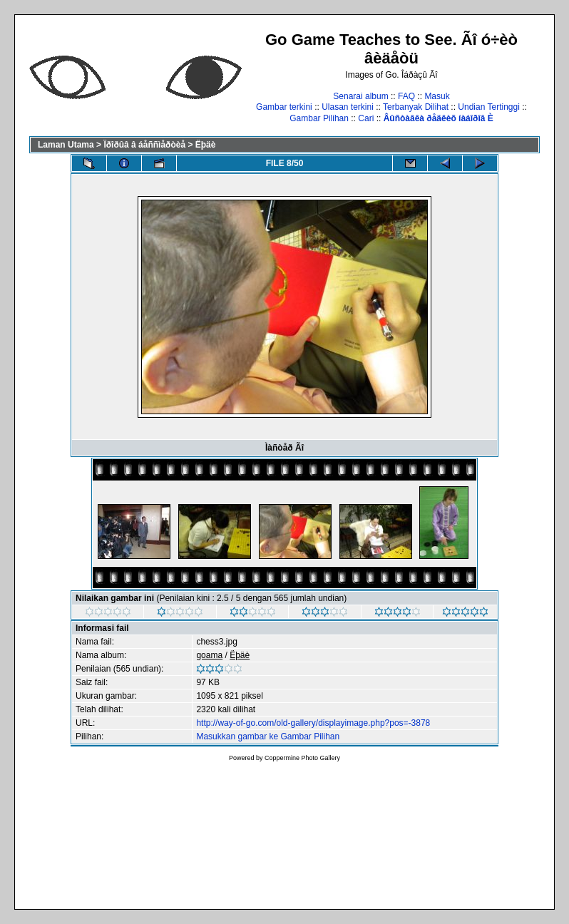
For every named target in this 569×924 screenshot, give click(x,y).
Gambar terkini (284, 107)
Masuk (437, 96)
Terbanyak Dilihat (416, 107)
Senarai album (360, 96)
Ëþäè (206, 145)
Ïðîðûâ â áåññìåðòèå (144, 145)
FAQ (406, 96)
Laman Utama (66, 145)
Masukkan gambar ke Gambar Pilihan (268, 736)
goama (209, 655)
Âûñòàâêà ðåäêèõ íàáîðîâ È (439, 118)
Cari (366, 118)
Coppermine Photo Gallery (302, 758)
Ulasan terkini (348, 107)
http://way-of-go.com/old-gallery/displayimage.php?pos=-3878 (313, 723)
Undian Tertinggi (489, 107)
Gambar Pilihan (319, 118)
